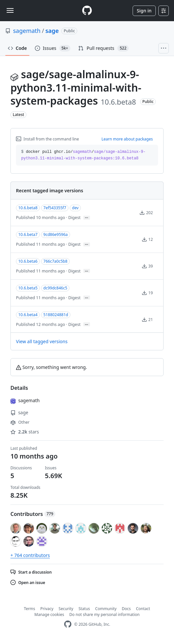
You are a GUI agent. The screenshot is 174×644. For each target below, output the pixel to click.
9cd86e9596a (56, 234)
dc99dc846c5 (55, 288)
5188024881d (56, 315)
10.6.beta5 (28, 288)
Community (106, 609)
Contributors (33, 514)
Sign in (144, 11)
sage (52, 31)
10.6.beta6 (28, 261)
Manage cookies (49, 615)
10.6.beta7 (28, 234)
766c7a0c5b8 (55, 261)
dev (75, 208)
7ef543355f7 (55, 208)
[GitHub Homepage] (68, 624)
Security (66, 609)
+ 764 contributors (30, 555)
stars (25, 432)
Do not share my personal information (105, 615)
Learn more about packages (127, 139)
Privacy (47, 609)
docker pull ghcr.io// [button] (83, 155)
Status (84, 609)
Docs (126, 609)
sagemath (27, 31)
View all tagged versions (42, 341)
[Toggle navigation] (10, 10)
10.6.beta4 (28, 315)
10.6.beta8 (28, 208)
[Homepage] (87, 11)
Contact (143, 609)
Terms (29, 609)
